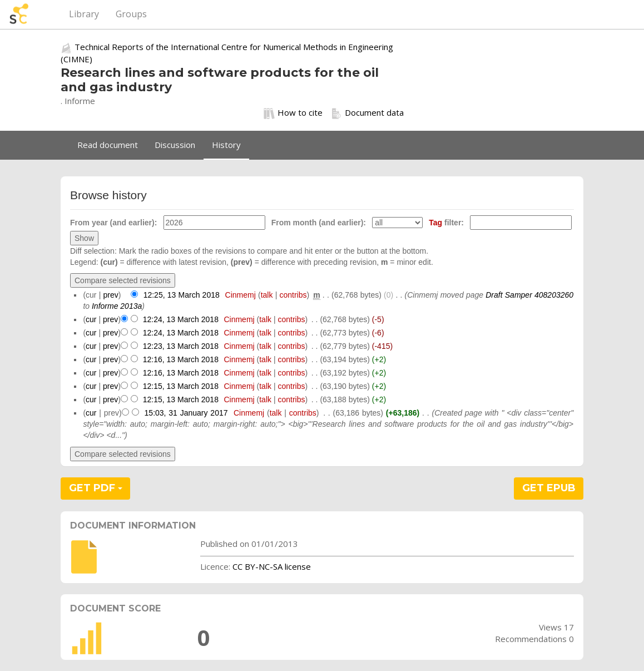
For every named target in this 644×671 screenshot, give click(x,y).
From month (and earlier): (319, 223)
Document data (367, 113)
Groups (131, 14)
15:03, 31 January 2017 (186, 413)
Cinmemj (241, 295)
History (226, 145)
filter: (446, 223)
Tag (435, 223)
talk (267, 295)
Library (84, 14)
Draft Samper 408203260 (529, 295)
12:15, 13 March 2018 (181, 386)
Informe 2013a (117, 306)
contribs (293, 295)
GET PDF (96, 488)
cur (91, 319)
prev (111, 295)
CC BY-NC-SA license (272, 566)
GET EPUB (549, 488)
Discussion (175, 145)
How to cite (293, 113)
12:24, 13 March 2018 (181, 319)
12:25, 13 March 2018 (182, 295)
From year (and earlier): (113, 223)
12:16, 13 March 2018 (181, 359)
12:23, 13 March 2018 (181, 346)
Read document (108, 145)
